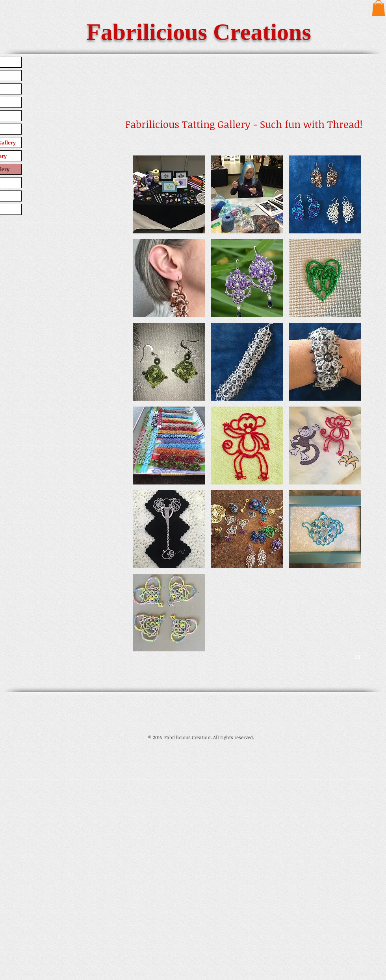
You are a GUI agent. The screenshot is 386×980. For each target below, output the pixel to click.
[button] (379, 8)
